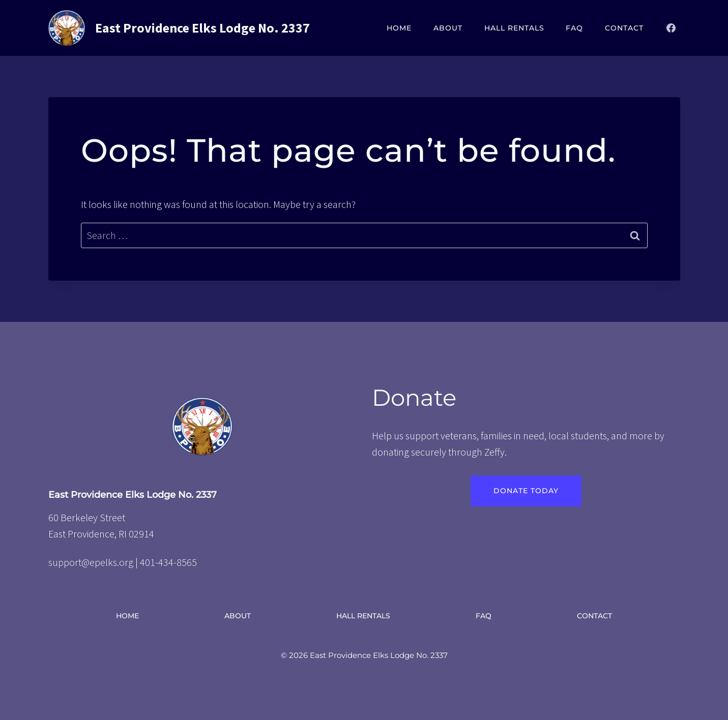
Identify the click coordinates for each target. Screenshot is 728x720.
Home (399, 28)
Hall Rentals (514, 28)
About (448, 28)
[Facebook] (671, 28)
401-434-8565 (168, 562)
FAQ (574, 28)
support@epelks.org (91, 562)
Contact (624, 28)
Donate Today (526, 491)
